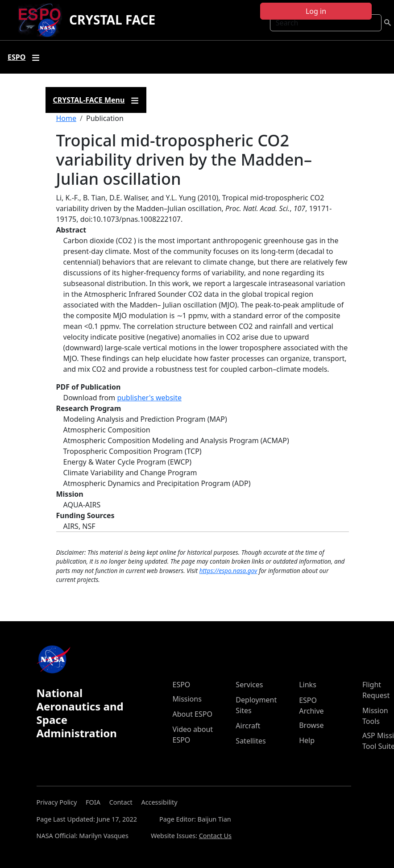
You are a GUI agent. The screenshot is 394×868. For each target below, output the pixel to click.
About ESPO (193, 714)
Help (307, 740)
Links (308, 685)
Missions (187, 699)
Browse (311, 725)
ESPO (182, 685)
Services (249, 685)
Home (66, 118)
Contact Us (215, 836)
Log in (316, 11)
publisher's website (149, 398)
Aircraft (248, 726)
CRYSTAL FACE (112, 20)
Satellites (251, 741)
